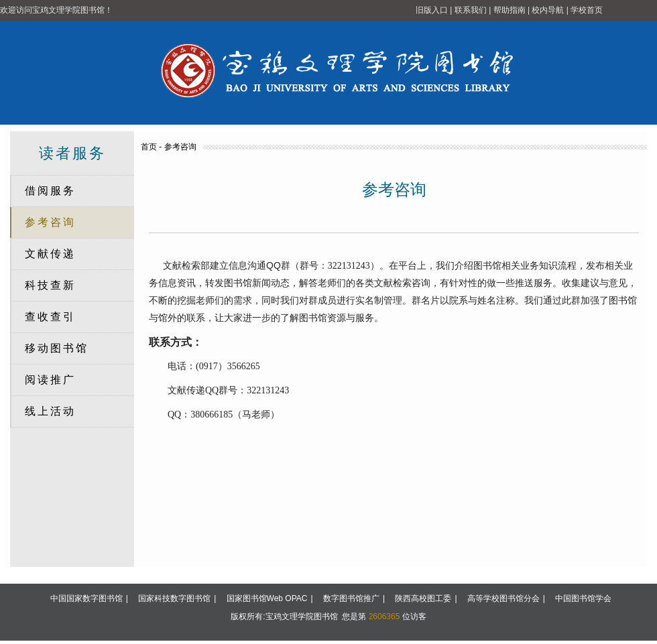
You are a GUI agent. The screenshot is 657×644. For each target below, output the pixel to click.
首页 (149, 147)
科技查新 (50, 285)
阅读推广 (50, 380)
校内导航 (548, 10)
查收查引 (50, 317)
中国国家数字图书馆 (86, 598)
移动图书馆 (57, 348)
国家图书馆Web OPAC (267, 598)
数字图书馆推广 (351, 598)
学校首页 (587, 10)
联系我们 (471, 10)
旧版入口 (432, 10)
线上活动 (50, 411)
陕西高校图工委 (423, 598)
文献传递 (50, 254)
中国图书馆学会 (583, 598)
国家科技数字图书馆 (174, 598)
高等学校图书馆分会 (503, 598)
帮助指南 (510, 10)
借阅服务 (50, 191)
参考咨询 (50, 222)
